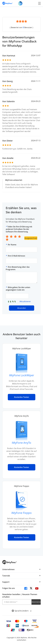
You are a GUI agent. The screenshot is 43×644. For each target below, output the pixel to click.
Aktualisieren (25, 301)
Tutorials (6, 576)
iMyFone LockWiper (22, 375)
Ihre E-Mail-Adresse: (17, 256)
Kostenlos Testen (22, 397)
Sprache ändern (21, 611)
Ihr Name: (12, 245)
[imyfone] (7, 3)
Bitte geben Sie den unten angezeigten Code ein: (18, 289)
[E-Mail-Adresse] (17, 602)
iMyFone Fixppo (21, 513)
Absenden (22, 308)
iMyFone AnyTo (21, 443)
